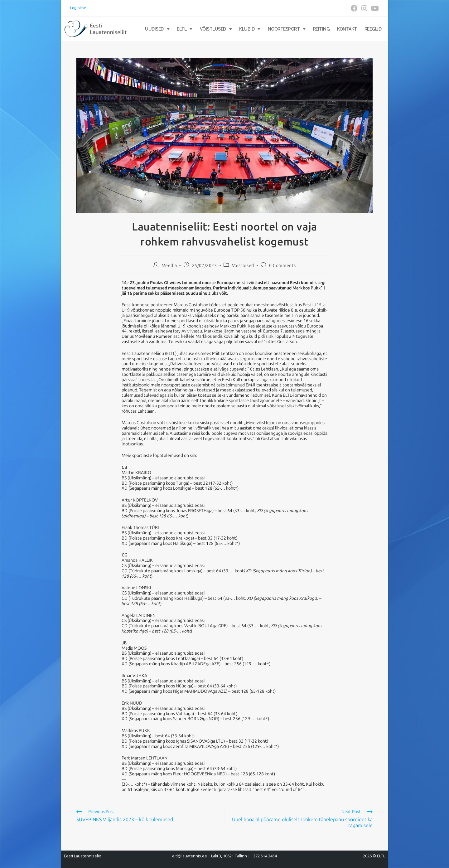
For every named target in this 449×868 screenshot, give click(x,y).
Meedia (169, 266)
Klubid (250, 29)
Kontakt (347, 29)
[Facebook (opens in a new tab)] (354, 8)
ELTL (185, 29)
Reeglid (373, 29)
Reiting (321, 29)
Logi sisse (78, 8)
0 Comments (282, 266)
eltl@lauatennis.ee (190, 856)
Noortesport (287, 29)
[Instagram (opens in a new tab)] (364, 8)
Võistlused (216, 29)
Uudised (157, 29)
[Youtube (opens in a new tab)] (374, 8)
